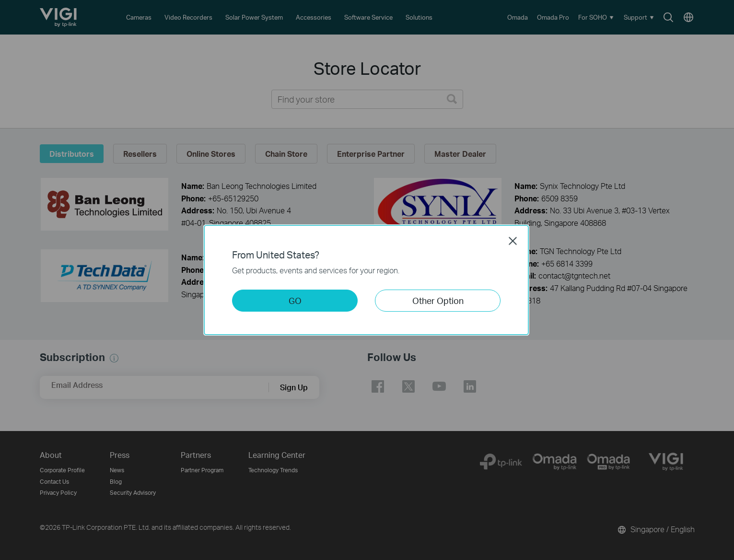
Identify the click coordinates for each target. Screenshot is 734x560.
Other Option (438, 300)
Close (513, 241)
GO (295, 300)
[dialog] (367, 280)
